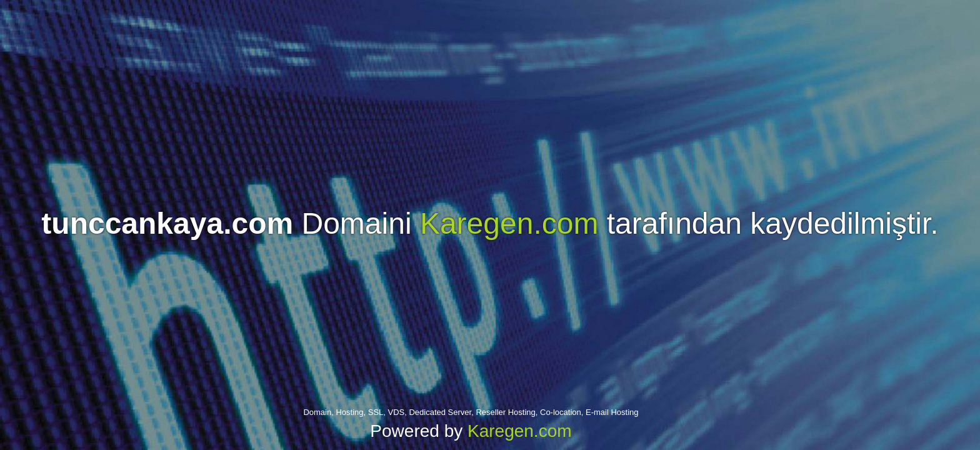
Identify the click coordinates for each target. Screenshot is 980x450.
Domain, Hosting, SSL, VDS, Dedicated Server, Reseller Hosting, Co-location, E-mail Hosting (471, 412)
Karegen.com (509, 223)
